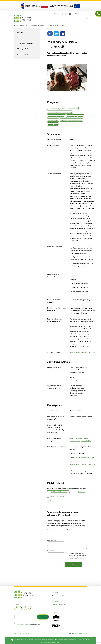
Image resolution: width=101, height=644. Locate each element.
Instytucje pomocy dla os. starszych (56, 116)
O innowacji (21, 38)
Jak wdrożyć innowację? (25, 43)
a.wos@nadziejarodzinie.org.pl (84, 458)
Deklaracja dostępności (59, 604)
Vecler (80, 633)
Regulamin (55, 602)
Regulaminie (82, 492)
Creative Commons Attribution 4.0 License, (58, 490)
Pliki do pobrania (23, 54)
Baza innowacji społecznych (35, 25)
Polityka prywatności (58, 596)
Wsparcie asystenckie (73, 108)
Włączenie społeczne (53, 124)
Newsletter (57, 14)
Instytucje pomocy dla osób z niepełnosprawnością (60, 112)
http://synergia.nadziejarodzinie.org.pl (82, 352)
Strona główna (19, 25)
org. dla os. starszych (53, 120)
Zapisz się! (43, 617)
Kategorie (21, 32)
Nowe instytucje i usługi (54, 108)
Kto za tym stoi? (22, 49)
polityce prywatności (54, 642)
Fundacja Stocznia (24, 633)
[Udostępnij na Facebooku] (50, 34)
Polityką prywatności (79, 559)
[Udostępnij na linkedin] (63, 34)
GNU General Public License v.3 (59, 492)
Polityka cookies (57, 599)
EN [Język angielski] (76, 14)
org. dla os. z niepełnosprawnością (75, 116)
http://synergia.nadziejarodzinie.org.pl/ (83, 464)
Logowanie (84, 14)
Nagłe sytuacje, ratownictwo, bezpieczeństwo (71, 120)
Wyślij (74, 565)
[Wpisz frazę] (82, 19)
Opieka (63, 108)
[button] (98, 14)
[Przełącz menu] (86, 19)
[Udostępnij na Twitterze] (56, 34)
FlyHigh (85, 633)
